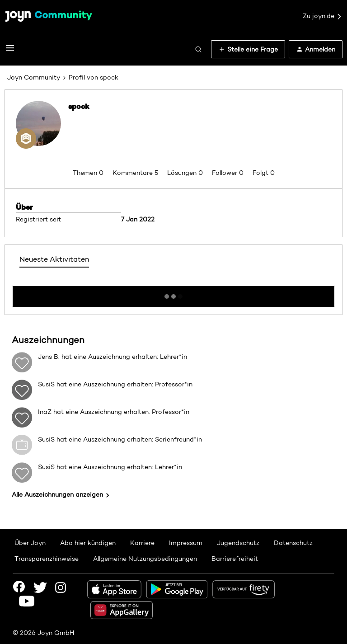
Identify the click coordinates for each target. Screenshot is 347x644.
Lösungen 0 (186, 173)
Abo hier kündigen (88, 543)
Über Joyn (30, 543)
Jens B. (49, 357)
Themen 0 (89, 173)
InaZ (45, 412)
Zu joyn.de (323, 16)
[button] (10, 51)
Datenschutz (293, 543)
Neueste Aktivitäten (54, 259)
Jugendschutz (238, 543)
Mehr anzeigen (173, 294)
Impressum (186, 543)
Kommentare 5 (136, 173)
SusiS (46, 384)
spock (79, 106)
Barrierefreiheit (235, 559)
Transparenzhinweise (47, 559)
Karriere (142, 543)
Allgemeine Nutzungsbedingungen (145, 559)
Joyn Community (34, 77)
